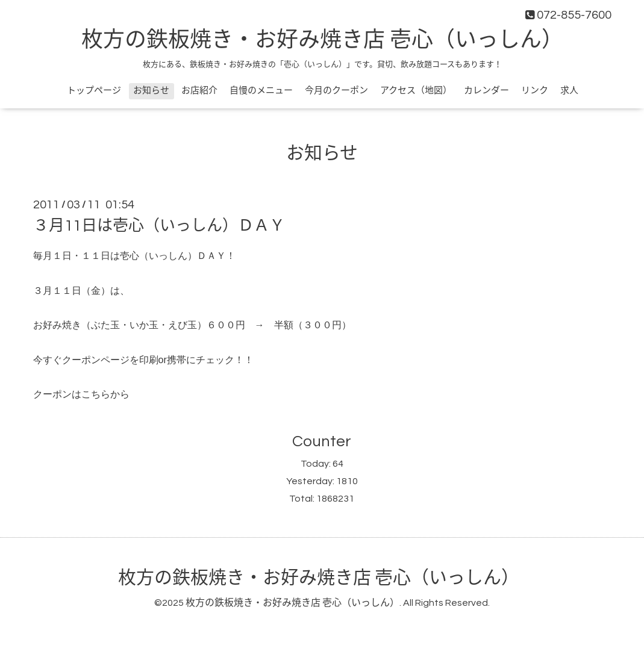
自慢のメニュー (261, 91)
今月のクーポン (336, 91)
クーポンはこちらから (83, 394)
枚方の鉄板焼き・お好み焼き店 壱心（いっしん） (322, 40)
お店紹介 (199, 91)
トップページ (94, 91)
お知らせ (151, 91)
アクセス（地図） (416, 91)
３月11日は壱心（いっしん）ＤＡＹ (159, 226)
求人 (569, 91)
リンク (535, 91)
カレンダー (486, 91)
